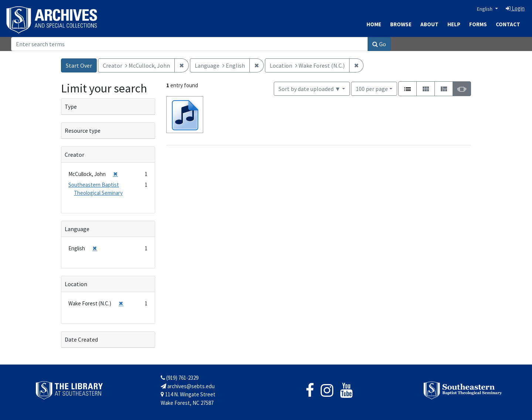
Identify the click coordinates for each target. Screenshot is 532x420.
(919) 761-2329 (180, 378)
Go (379, 44)
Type (71, 106)
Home (374, 24)
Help (454, 24)
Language (77, 229)
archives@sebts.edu (188, 386)
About (429, 24)
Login (515, 8)
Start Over (79, 65)
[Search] (190, 44)
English (485, 9)
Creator (74, 155)
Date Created (81, 339)
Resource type (83, 131)
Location (76, 284)
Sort (310, 89)
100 (372, 88)
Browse (401, 24)
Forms (478, 24)
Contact (508, 24)
